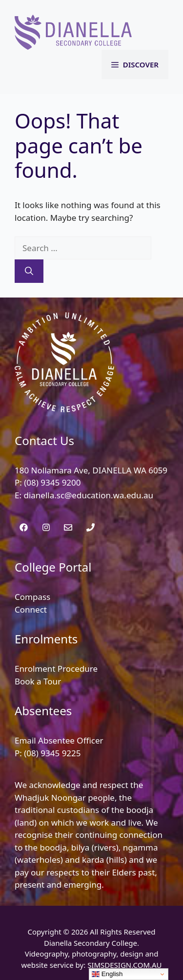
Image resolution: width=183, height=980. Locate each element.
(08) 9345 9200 (52, 482)
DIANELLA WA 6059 (130, 470)
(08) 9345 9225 (52, 753)
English (107, 974)
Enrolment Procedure (56, 669)
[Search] (29, 271)
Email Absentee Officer (59, 740)
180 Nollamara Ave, (53, 470)
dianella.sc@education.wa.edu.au (88, 495)
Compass (32, 597)
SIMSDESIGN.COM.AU (124, 965)
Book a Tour (38, 681)
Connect (31, 609)
